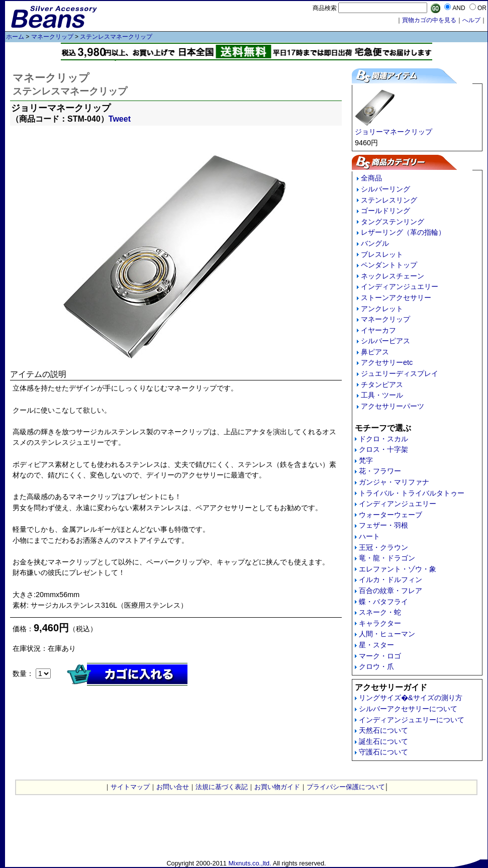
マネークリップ (52, 37)
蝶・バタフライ (383, 602)
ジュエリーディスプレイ (400, 373)
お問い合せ (173, 787)
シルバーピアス (385, 341)
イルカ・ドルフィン (391, 580)
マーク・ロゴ (380, 656)
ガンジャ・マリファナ (394, 482)
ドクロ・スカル (383, 439)
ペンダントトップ (389, 265)
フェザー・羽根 (383, 525)
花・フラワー (380, 471)
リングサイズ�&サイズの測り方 (411, 698)
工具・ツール (382, 395)
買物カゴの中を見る (429, 20)
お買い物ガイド (277, 787)
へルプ (471, 20)
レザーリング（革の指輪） (403, 232)
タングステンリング (393, 222)
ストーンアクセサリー (396, 298)
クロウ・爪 (376, 666)
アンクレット (382, 309)
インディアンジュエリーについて (412, 720)
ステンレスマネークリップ (116, 37)
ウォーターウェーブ (391, 515)
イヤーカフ (378, 330)
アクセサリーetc (387, 362)
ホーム (15, 37)
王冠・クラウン (383, 547)
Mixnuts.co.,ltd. (250, 863)
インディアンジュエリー (400, 286)
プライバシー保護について (346, 787)
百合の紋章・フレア (391, 591)
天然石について (383, 730)
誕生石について (383, 741)
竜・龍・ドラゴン (387, 558)
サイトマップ (130, 787)
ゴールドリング (385, 211)
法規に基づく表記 (222, 787)
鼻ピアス (375, 352)
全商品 (371, 178)
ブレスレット (382, 254)
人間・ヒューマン (387, 634)
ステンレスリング (389, 200)
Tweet (120, 119)
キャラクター (380, 623)
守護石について (383, 752)
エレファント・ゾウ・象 (398, 569)
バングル (375, 243)
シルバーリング (385, 189)
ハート (369, 536)
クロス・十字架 (383, 449)
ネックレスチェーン (393, 276)
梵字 (366, 460)
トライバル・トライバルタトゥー (412, 493)
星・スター (376, 645)
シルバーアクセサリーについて (408, 709)
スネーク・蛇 (380, 612)
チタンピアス (382, 384)
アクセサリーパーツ (393, 406)
